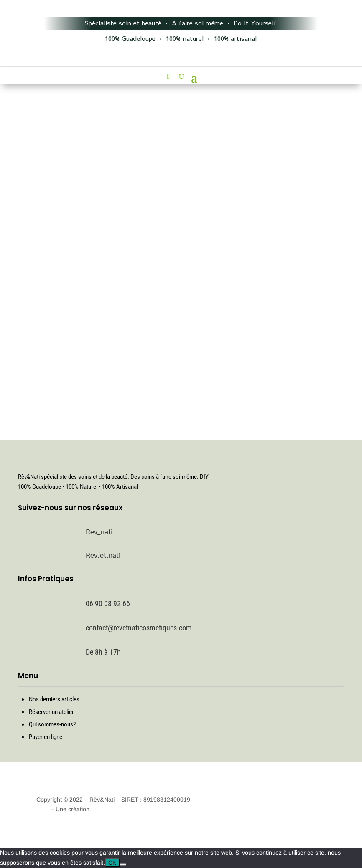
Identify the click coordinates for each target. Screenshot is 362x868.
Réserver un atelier (51, 712)
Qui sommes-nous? (52, 724)
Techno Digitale (112, 809)
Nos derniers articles (54, 699)
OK (112, 863)
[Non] (123, 865)
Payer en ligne (46, 737)
